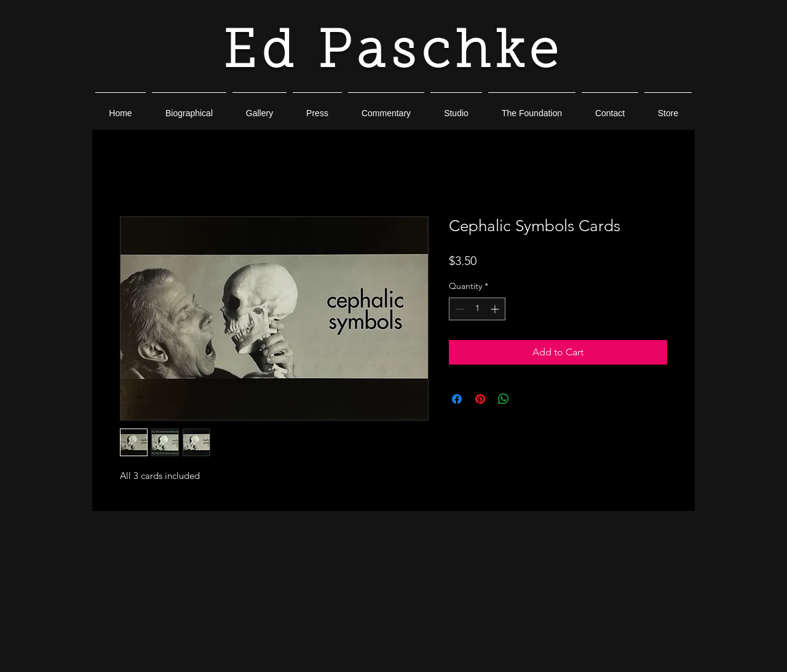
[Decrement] (458, 309)
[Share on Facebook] (457, 399)
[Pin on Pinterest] (480, 399)
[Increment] (496, 309)
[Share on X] (527, 399)
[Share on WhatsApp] (504, 399)
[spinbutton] (477, 309)
